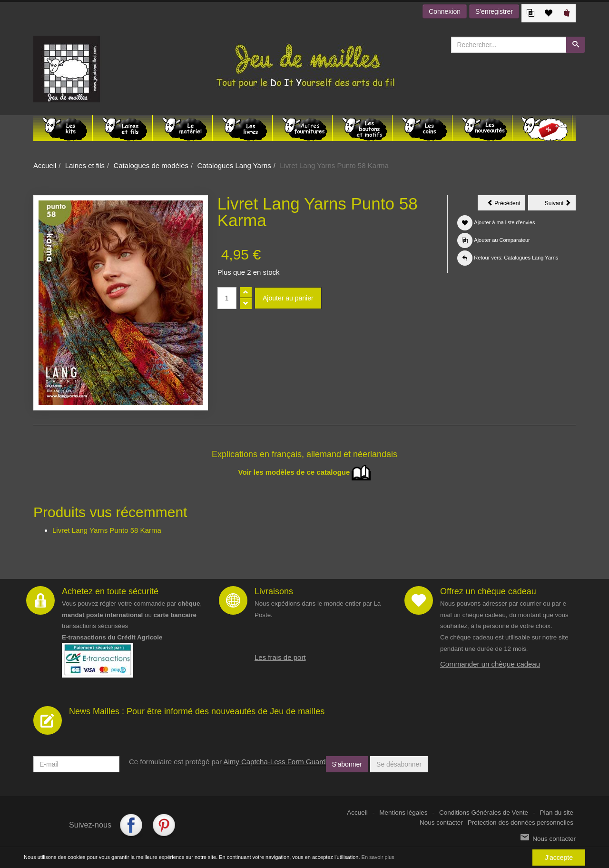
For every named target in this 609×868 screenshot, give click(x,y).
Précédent (506, 205)
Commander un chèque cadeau (490, 664)
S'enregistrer (494, 11)
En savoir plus (378, 858)
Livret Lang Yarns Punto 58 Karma (107, 530)
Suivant (560, 205)
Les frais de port (280, 657)
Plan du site (556, 813)
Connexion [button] (445, 11)
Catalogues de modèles (151, 165)
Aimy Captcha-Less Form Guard (274, 762)
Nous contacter (441, 823)
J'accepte (559, 858)
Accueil (45, 165)
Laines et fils (85, 165)
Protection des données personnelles (521, 823)
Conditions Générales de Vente (484, 813)
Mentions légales (403, 813)
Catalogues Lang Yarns (234, 165)
